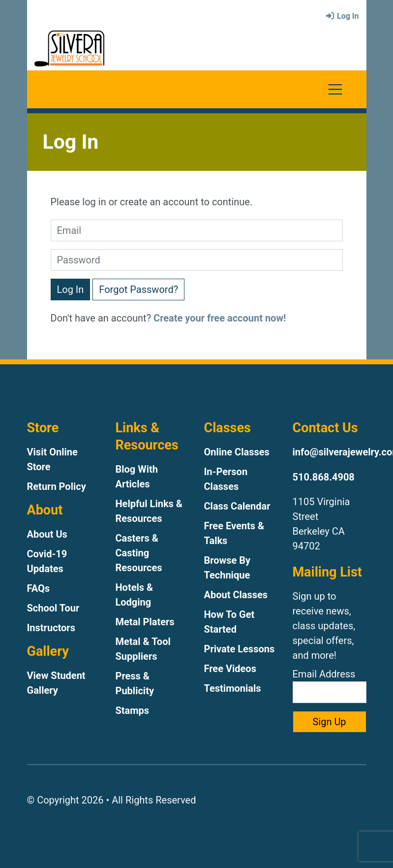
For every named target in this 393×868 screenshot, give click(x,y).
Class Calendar (237, 506)
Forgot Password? (138, 289)
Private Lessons (240, 649)
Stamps (133, 710)
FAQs (39, 588)
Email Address (330, 686)
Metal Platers (145, 622)
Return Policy (57, 486)
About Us (47, 534)
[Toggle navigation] (335, 89)
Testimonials (233, 688)
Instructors (51, 628)
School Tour (53, 608)
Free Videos (230, 669)
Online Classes (237, 452)
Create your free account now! (220, 318)
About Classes (236, 595)
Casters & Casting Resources (139, 553)
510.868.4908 (324, 477)
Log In (342, 16)
